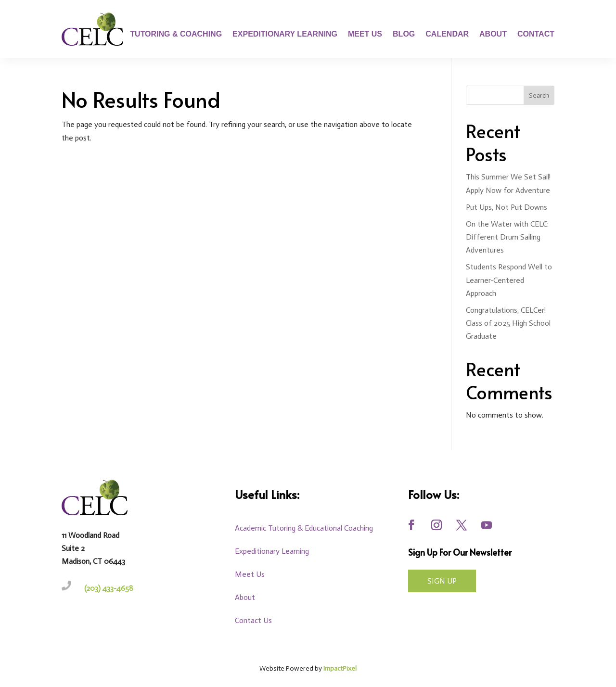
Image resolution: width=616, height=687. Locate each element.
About (493, 34)
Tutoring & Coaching (176, 34)
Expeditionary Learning (285, 34)
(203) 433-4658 (109, 588)
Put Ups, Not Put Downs (507, 207)
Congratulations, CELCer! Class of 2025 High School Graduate (508, 323)
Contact (536, 34)
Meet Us (365, 34)
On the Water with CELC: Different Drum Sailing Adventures (507, 237)
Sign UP (442, 581)
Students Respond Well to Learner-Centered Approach (509, 280)
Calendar (447, 34)
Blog (404, 34)
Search (539, 95)
